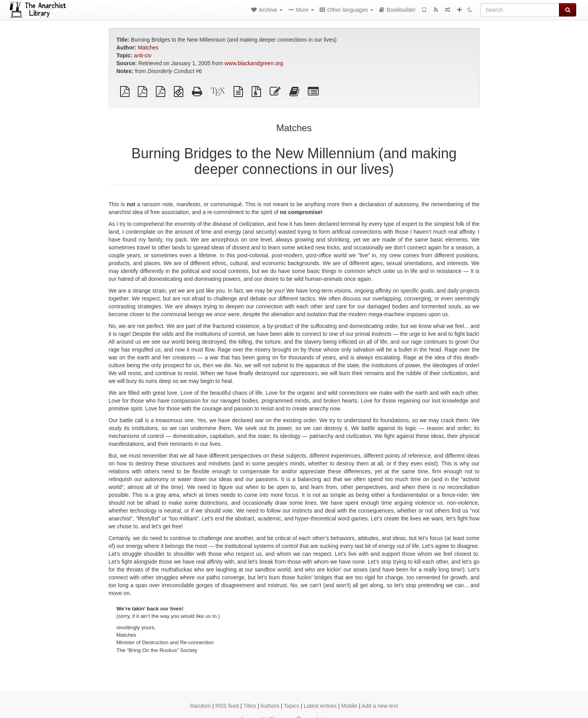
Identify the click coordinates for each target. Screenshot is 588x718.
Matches (148, 48)
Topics (292, 706)
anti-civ (142, 55)
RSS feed (227, 706)
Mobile (349, 706)
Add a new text (380, 706)
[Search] (520, 10)
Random (200, 706)
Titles (250, 706)
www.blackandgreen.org (254, 63)
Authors (270, 706)
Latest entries (320, 706)
